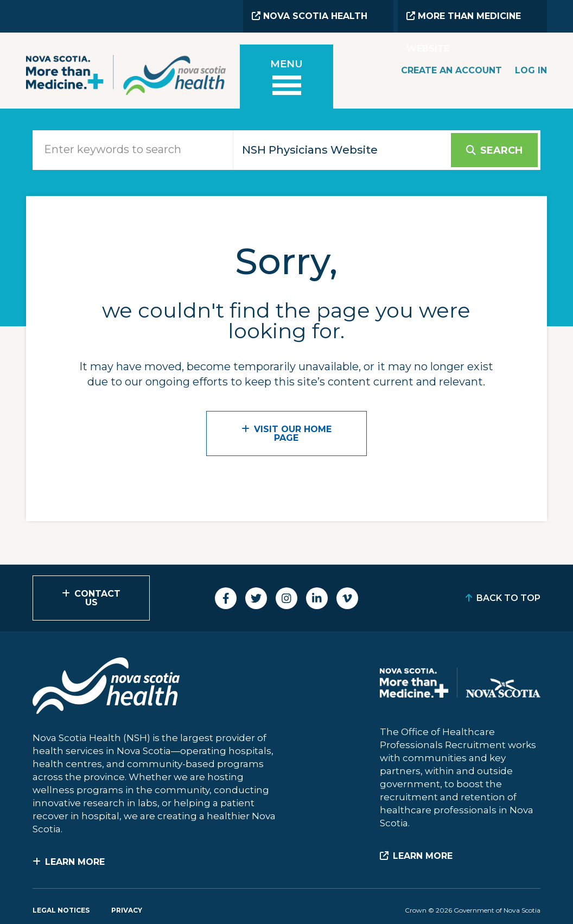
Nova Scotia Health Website (310, 22)
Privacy (127, 910)
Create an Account (451, 70)
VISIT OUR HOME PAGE (293, 433)
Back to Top (508, 598)
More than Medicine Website (464, 22)
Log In (531, 70)
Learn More (75, 862)
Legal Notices (61, 910)
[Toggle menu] (286, 78)
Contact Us (97, 598)
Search (501, 150)
